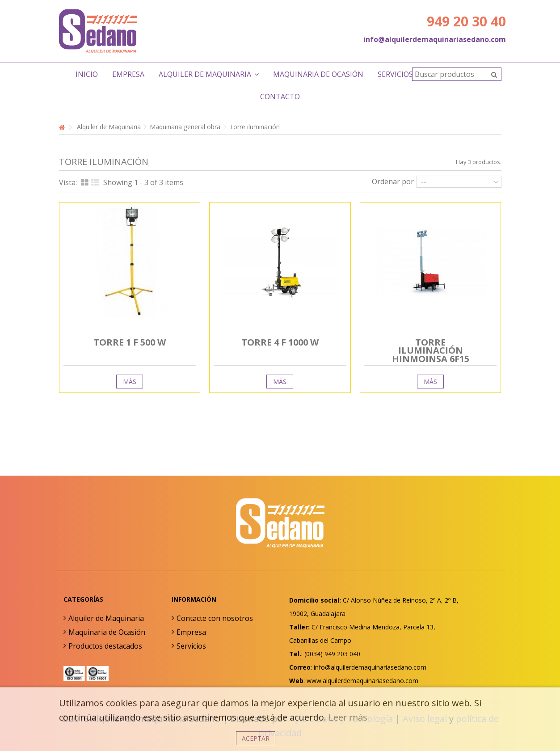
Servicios (191, 646)
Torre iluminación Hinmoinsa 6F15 (431, 350)
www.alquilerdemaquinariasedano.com (362, 681)
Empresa (191, 632)
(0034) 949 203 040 (332, 654)
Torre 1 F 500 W (130, 342)
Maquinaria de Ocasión (107, 632)
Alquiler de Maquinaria (106, 618)
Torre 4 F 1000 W (280, 342)
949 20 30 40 (466, 21)
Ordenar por (393, 181)
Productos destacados (105, 646)
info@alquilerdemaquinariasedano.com (435, 39)
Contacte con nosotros (215, 618)
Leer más (348, 717)
